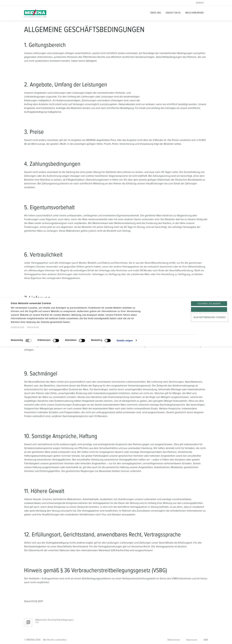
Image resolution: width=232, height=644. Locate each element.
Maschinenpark (195, 13)
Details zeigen (125, 340)
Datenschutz (18, 327)
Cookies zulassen (209, 304)
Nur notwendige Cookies (210, 317)
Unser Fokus (173, 13)
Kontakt (200, 3)
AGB (206, 640)
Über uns (156, 13)
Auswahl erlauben (209, 310)
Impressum (33, 327)
